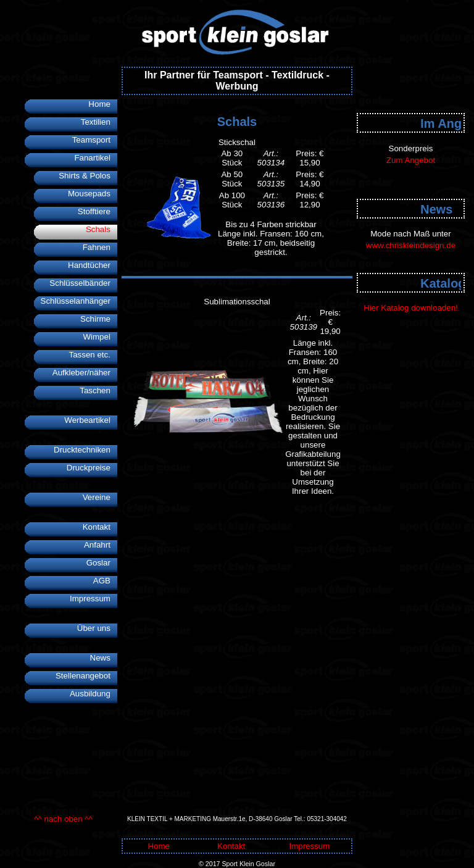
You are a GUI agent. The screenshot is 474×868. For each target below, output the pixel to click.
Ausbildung (94, 694)
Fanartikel (96, 158)
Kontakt (100, 527)
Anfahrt (101, 545)
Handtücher (93, 265)
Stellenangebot (86, 676)
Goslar (102, 563)
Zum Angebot (411, 160)
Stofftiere (98, 211)
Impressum (94, 599)
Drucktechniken (85, 450)
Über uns (97, 628)
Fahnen (100, 247)
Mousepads (93, 194)
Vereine (100, 497)
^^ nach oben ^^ (63, 819)
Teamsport (95, 140)
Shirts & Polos (88, 176)
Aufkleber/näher (85, 373)
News (104, 658)
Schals (102, 229)
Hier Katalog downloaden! (411, 308)
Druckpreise (92, 468)
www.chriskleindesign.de (411, 245)
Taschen (98, 390)
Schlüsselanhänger (79, 301)
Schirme (99, 319)
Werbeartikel (91, 420)
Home (103, 104)
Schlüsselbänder (83, 283)
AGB (105, 581)
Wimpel (100, 337)
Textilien (99, 122)
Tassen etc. (93, 355)
